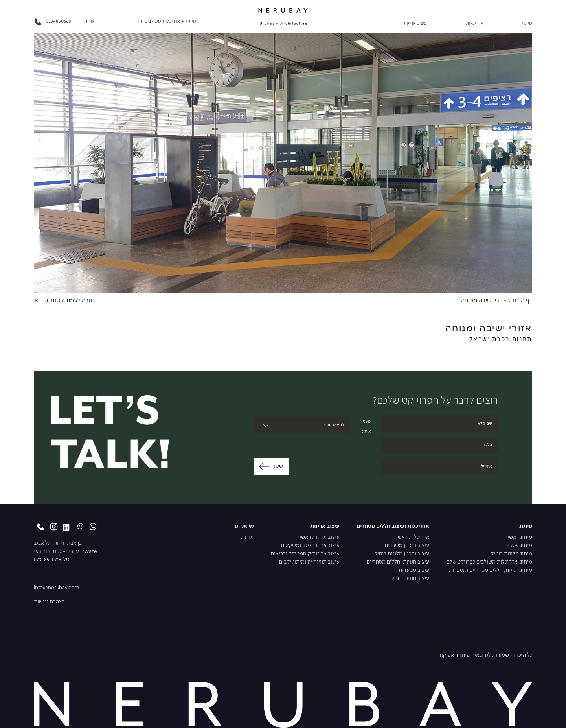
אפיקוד (446, 655)
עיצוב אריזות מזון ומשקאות (310, 546)
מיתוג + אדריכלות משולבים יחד (167, 22)
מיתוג (527, 24)
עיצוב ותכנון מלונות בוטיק (402, 554)
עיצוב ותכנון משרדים (407, 546)
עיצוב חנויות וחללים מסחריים (398, 562)
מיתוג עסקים (518, 546)
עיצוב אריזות (415, 24)
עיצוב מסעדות (414, 570)
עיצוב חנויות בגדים (409, 579)
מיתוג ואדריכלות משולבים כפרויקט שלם (489, 562)
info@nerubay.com (56, 588)
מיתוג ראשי (520, 537)
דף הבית (522, 301)
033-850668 (52, 22)
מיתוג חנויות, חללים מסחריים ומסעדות (491, 570)
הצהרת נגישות (49, 602)
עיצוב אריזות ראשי (320, 537)
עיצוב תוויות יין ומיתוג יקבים (309, 562)
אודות (89, 22)
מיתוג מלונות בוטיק (511, 554)
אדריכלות (475, 24)
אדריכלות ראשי (413, 537)
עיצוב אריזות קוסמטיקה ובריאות (305, 554)
